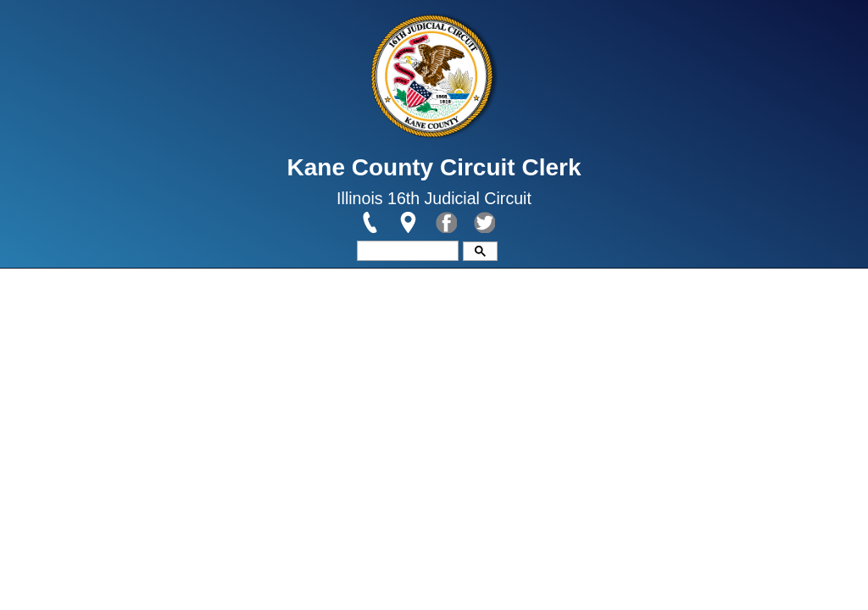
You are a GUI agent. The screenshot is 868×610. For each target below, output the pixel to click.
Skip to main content (66, 10)
